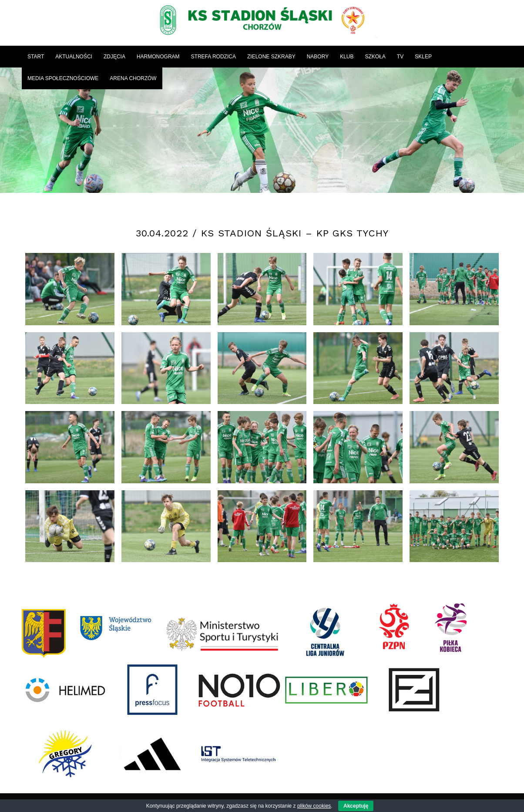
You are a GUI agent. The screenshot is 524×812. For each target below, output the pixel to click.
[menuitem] (36, 57)
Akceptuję (356, 806)
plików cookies (314, 806)
